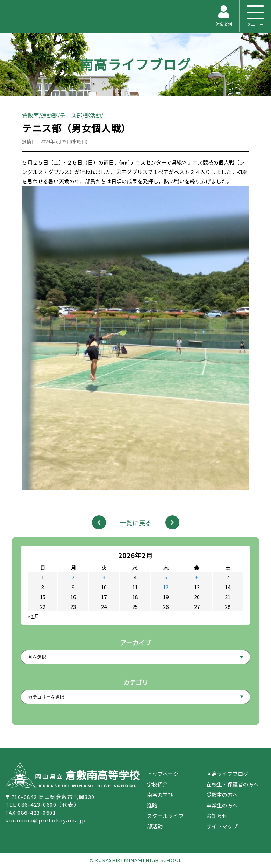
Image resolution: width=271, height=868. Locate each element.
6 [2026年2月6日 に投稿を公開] (197, 577)
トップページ (163, 774)
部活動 (155, 826)
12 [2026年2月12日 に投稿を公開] (166, 587)
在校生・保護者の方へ (233, 784)
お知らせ (217, 816)
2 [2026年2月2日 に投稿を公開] (73, 577)
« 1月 (33, 616)
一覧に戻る (136, 522)
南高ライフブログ (135, 64)
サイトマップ (222, 826)
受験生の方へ (222, 795)
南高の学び (160, 795)
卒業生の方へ (222, 805)
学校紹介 (157, 784)
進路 (152, 805)
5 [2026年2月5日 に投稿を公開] (166, 577)
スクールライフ (165, 816)
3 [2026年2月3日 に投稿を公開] (104, 577)
